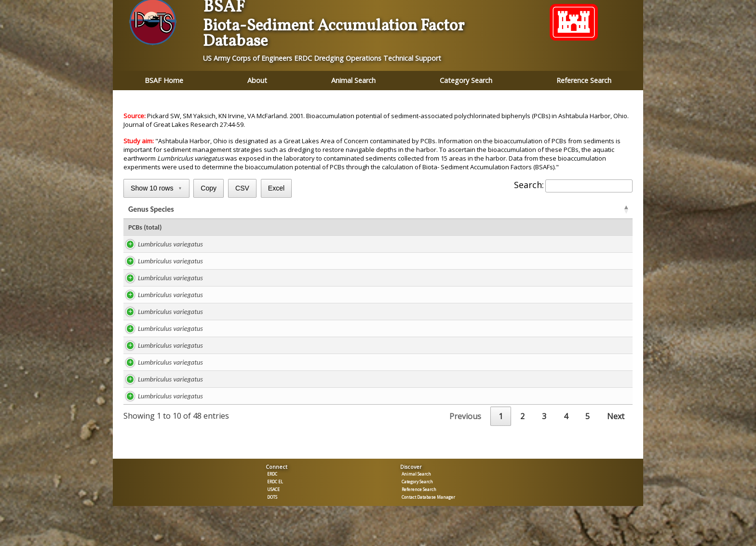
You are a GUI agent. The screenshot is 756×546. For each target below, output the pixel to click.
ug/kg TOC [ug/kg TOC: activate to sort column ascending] (450, 210)
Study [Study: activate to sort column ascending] (240, 210)
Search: (573, 185)
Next (616, 418)
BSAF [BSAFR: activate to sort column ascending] (505, 210)
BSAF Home (164, 80)
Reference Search (584, 80)
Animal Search (353, 80)
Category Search (466, 80)
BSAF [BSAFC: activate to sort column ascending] (550, 210)
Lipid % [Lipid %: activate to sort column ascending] (286, 210)
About (257, 80)
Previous (465, 418)
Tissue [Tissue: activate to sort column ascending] (595, 210)
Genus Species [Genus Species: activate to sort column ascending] (151, 210)
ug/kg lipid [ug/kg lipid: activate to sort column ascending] (341, 210)
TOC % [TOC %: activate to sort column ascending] (397, 210)
